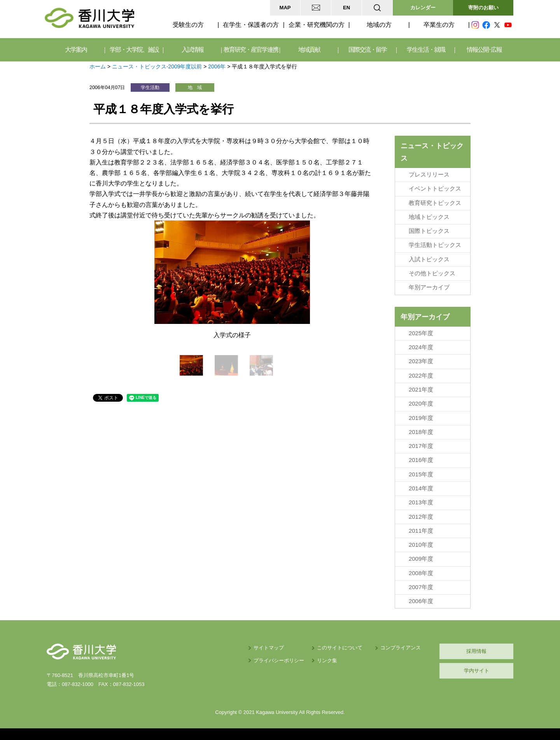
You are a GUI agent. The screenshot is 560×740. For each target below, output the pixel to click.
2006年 (217, 66)
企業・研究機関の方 (317, 25)
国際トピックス (429, 231)
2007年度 (421, 587)
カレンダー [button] (423, 8)
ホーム (98, 66)
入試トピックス (429, 259)
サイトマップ (269, 648)
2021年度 (421, 390)
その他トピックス (432, 273)
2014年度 (421, 488)
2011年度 (421, 531)
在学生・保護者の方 (251, 25)
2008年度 (421, 573)
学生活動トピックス (435, 245)
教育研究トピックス (435, 203)
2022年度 (421, 376)
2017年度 (421, 446)
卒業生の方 (439, 25)
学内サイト (477, 671)
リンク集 (327, 660)
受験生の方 (188, 25)
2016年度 (421, 460)
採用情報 (476, 651)
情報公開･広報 (484, 50)
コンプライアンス (401, 648)
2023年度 (421, 361)
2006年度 (421, 601)
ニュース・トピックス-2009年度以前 (157, 66)
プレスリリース (429, 175)
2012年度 (421, 517)
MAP (285, 8)
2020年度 (421, 404)
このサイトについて (340, 648)
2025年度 (421, 333)
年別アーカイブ (429, 287)
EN (346, 8)
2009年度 (421, 559)
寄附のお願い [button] (483, 8)
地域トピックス (429, 217)
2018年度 (421, 432)
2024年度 (421, 347)
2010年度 (421, 545)
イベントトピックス (435, 189)
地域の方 (379, 25)
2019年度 (421, 418)
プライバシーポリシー (279, 660)
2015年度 (421, 474)
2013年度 (421, 502)
